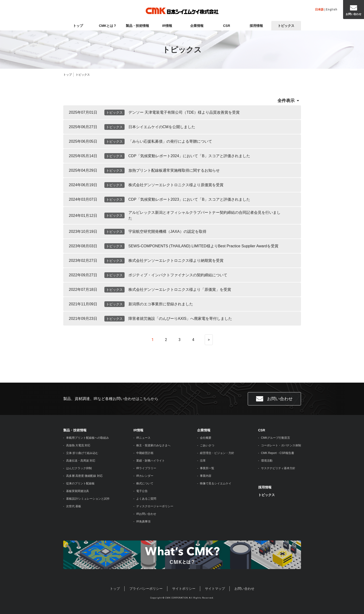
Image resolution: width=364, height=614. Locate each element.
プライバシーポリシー (146, 589)
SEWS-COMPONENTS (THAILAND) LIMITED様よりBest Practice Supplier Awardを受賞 (203, 246)
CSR (227, 26)
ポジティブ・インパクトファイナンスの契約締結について (178, 275)
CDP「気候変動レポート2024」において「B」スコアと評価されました (189, 156)
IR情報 (167, 26)
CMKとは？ (108, 26)
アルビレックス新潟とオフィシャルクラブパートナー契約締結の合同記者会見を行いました (204, 215)
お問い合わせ (274, 399)
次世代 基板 (74, 506)
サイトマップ (215, 589)
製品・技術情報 (137, 26)
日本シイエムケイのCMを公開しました (162, 127)
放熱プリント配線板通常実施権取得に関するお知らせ (174, 170)
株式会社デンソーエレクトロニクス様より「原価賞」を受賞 (180, 290)
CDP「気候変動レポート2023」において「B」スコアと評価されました (189, 199)
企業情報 (197, 26)
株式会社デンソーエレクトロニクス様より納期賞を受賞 (176, 261)
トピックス (286, 26)
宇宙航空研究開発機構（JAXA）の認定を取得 (167, 231)
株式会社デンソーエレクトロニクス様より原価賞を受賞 (176, 185)
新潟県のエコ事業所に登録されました (161, 304)
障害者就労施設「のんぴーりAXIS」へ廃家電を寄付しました (180, 319)
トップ (78, 26)
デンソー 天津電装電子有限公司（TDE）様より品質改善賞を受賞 (184, 112)
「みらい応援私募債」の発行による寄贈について (170, 141)
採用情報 (256, 26)
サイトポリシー (184, 589)
